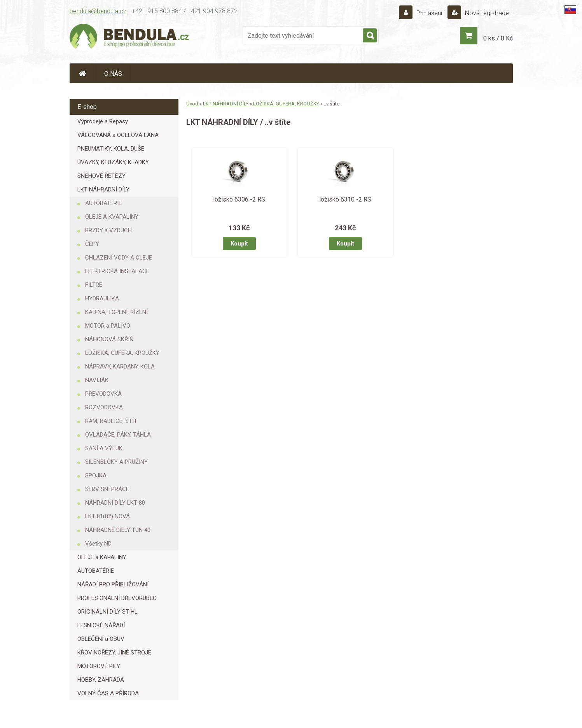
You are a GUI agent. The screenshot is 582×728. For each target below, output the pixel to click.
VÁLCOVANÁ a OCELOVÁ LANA (118, 135)
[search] (370, 36)
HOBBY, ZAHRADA (101, 680)
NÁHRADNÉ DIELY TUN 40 (118, 530)
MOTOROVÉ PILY (99, 666)
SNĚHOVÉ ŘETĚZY (101, 176)
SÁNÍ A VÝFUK (104, 448)
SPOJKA (96, 475)
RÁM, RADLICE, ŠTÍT (111, 421)
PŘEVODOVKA (103, 394)
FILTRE (94, 285)
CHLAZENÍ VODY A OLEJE (119, 258)
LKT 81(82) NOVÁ (107, 516)
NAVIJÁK (97, 380)
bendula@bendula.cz (98, 11)
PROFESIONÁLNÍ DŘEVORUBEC (117, 598)
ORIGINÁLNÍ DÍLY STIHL (107, 612)
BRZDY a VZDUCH (108, 230)
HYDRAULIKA (102, 298)
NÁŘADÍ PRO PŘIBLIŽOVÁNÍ (113, 584)
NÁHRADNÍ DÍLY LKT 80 (115, 503)
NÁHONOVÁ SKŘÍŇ (109, 339)
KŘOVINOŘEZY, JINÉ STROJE (114, 653)
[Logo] (130, 37)
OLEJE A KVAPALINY (112, 217)
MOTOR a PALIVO (108, 326)
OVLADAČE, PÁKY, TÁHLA (118, 435)
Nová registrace (486, 13)
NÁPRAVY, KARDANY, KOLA (120, 367)
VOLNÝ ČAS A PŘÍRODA (108, 693)
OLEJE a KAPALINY (102, 557)
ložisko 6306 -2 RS (239, 199)
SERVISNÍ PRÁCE (107, 489)
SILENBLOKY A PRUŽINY (116, 462)
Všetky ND (98, 544)
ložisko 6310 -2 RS (345, 199)
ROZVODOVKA (104, 407)
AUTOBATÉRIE (103, 203)
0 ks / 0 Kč (498, 38)
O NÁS (113, 74)
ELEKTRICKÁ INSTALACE (117, 271)
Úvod (192, 104)
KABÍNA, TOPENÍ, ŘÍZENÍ (116, 312)
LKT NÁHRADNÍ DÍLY (103, 189)
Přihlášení (429, 13)
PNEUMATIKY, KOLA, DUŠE (111, 149)
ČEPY (92, 244)
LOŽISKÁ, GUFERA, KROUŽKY (122, 353)
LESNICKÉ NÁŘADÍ (101, 625)
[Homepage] (83, 73)
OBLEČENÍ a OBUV (101, 639)
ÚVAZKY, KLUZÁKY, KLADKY (113, 162)
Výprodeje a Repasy (103, 121)
